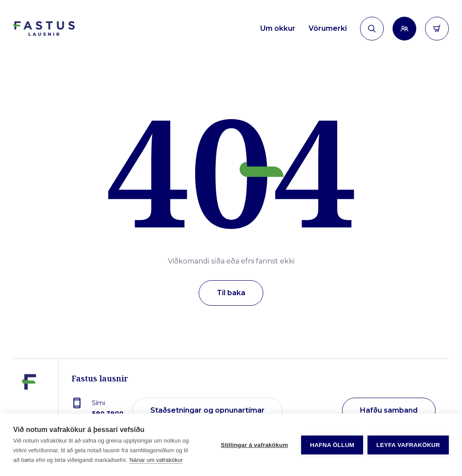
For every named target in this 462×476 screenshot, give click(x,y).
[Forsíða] (44, 29)
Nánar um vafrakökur (156, 460)
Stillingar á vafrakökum (254, 445)
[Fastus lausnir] (29, 404)
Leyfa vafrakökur (408, 445)
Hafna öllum (332, 445)
